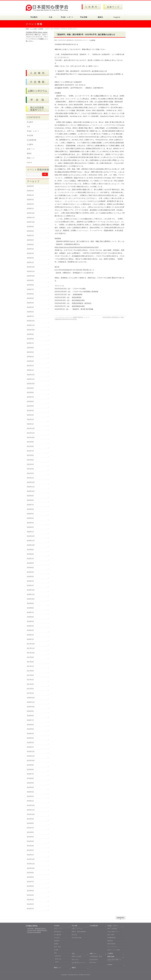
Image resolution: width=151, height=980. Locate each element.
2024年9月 (30, 280)
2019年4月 (30, 572)
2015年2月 (30, 796)
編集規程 (110, 941)
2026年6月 (30, 186)
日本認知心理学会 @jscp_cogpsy (37, 32)
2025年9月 (30, 227)
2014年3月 (30, 846)
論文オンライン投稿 (114, 950)
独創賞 (57, 962)
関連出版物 (111, 956)
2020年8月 (30, 500)
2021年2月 (30, 473)
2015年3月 (30, 792)
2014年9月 (30, 819)
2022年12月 (31, 375)
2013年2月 (30, 904)
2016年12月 (31, 698)
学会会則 (57, 938)
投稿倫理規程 (112, 938)
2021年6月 (30, 455)
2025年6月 (30, 240)
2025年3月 (30, 253)
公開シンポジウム (77, 929)
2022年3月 (30, 415)
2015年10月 (31, 760)
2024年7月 (30, 289)
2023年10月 (31, 330)
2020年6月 (30, 509)
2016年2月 (30, 743)
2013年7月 (30, 882)
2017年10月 (31, 653)
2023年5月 (30, 352)
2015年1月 (30, 801)
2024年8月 (30, 285)
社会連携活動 (32, 140)
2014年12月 (31, 805)
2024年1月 (30, 316)
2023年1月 (30, 370)
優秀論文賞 (58, 959)
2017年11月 (31, 648)
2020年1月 (30, 532)
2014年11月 (31, 810)
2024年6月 (30, 294)
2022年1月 (30, 424)
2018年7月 (30, 612)
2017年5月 (30, 675)
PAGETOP (121, 918)
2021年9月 (30, 442)
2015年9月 (30, 765)
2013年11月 (31, 864)
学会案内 (30, 122)
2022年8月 (30, 392)
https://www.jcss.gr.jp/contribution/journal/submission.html (76, 247)
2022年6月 (30, 401)
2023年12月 (31, 321)
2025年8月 (30, 231)
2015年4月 (30, 787)
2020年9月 (30, 496)
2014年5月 (30, 837)
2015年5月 (30, 783)
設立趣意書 (57, 935)
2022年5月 (30, 406)
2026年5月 (30, 191)
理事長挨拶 (57, 932)
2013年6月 (30, 886)
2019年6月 (30, 563)
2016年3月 (30, 738)
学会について (58, 929)
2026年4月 (30, 195)
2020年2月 (30, 527)
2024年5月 (30, 298)
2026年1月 (30, 209)
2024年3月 (30, 307)
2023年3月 (30, 361)
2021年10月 (31, 437)
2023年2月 (30, 366)
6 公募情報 (92, 40)
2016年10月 (31, 707)
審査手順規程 (112, 944)
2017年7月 (30, 666)
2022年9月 (30, 388)
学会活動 (30, 135)
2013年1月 (30, 909)
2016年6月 (30, 725)
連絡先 (29, 153)
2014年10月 (31, 814)
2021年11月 (31, 433)
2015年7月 (30, 774)
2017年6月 (30, 671)
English (29, 162)
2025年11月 (31, 218)
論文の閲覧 (111, 935)
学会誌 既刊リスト (113, 932)
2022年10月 (31, 384)
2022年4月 (30, 410)
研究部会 (75, 935)
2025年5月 (30, 245)
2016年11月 (31, 702)
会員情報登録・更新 (96, 956)
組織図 (56, 944)
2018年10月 (31, 599)
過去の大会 (75, 960)
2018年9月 (30, 603)
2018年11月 (31, 594)
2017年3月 (30, 684)
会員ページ (31, 149)
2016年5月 (30, 729)
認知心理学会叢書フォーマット (114, 960)
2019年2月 (30, 581)
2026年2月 (30, 204)
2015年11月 (31, 756)
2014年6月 (30, 832)
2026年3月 (30, 200)
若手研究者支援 (77, 938)
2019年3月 (30, 577)
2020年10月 (31, 491)
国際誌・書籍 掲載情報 (79, 932)
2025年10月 (31, 222)
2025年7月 (30, 236)
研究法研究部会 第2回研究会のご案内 (114, 317)
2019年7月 (30, 559)
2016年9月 (30, 711)
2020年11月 (31, 487)
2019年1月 (30, 585)
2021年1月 (30, 478)
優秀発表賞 (58, 956)
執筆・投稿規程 (112, 929)
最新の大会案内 (77, 956)
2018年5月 (30, 621)
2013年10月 (31, 868)
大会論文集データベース (79, 963)
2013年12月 (31, 859)
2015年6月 (30, 778)
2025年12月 (31, 213)
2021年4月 (30, 464)
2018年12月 (31, 590)
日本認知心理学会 (73, 975)
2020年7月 (30, 505)
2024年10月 (31, 276)
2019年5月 (30, 568)
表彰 (55, 953)
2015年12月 (31, 751)
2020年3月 (30, 523)
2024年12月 (31, 267)
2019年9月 (30, 550)
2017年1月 (30, 693)
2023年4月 (30, 357)
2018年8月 (30, 608)
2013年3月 (30, 900)
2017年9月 (30, 657)
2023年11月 (31, 325)
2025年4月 (30, 249)
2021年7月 (30, 451)
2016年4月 (30, 734)
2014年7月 (30, 828)
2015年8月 (30, 769)
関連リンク (31, 158)
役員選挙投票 (94, 960)
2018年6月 (30, 617)
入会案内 (30, 144)
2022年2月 (30, 419)
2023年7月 (30, 343)
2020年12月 (31, 482)
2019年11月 (31, 541)
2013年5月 (30, 891)
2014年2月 (30, 850)
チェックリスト (112, 947)
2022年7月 (30, 397)
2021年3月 (30, 469)
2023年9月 (30, 334)
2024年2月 (30, 312)
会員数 (56, 950)
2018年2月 (30, 635)
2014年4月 (30, 841)
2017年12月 (31, 644)
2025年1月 (30, 262)
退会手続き (93, 962)
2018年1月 (30, 639)
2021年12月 (31, 428)
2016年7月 (30, 720)
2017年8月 (30, 662)
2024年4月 (30, 303)
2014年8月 (30, 823)
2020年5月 (30, 514)
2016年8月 (30, 716)
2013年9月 (30, 873)
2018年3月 (30, 630)
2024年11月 (31, 271)
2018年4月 (30, 626)
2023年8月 (30, 339)
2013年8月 (30, 877)
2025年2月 (30, 258)
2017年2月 (30, 689)
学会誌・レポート (33, 131)
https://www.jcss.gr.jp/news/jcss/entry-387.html (96, 74)
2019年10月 (31, 545)
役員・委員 (57, 947)
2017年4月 (30, 680)
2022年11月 (31, 379)
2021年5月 (30, 460)
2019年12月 (31, 536)
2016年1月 (30, 747)
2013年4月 (30, 895)
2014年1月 (30, 855)
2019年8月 (30, 554)
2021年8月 (30, 446)
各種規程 (57, 941)
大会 (28, 127)
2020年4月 (30, 518)
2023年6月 (30, 348)
